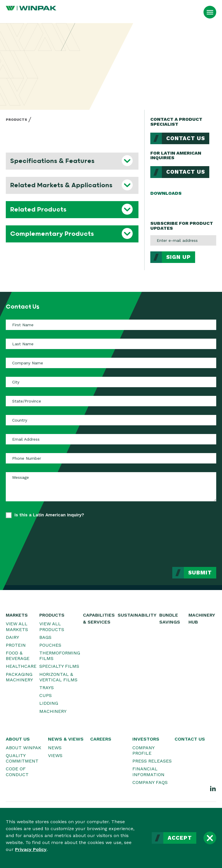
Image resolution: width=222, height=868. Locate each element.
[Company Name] (111, 363)
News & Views (66, 739)
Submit (200, 573)
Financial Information (148, 771)
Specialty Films (59, 666)
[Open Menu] (210, 12)
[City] (111, 382)
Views (55, 755)
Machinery (53, 711)
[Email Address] (111, 439)
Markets (17, 615)
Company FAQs (150, 782)
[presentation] (172, 538)
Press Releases (152, 761)
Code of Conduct (17, 771)
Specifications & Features (52, 161)
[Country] (111, 420)
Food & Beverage (18, 656)
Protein (16, 645)
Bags (45, 637)
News (55, 748)
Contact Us (186, 138)
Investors (146, 739)
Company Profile (143, 750)
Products (16, 120)
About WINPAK (24, 748)
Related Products (38, 209)
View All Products (52, 626)
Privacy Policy (31, 849)
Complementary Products (52, 234)
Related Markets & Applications (61, 185)
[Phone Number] (111, 458)
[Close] (210, 838)
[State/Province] (111, 401)
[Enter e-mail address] (183, 240)
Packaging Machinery (19, 677)
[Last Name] (111, 344)
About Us (18, 739)
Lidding (49, 703)
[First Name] (111, 325)
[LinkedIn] (213, 788)
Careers (101, 739)
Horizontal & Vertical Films (58, 677)
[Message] (111, 487)
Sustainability (137, 615)
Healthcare (21, 666)
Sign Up (178, 257)
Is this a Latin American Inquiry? (49, 515)
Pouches (50, 645)
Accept (180, 838)
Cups (46, 695)
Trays (47, 688)
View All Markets (17, 626)
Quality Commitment (22, 758)
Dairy (12, 637)
